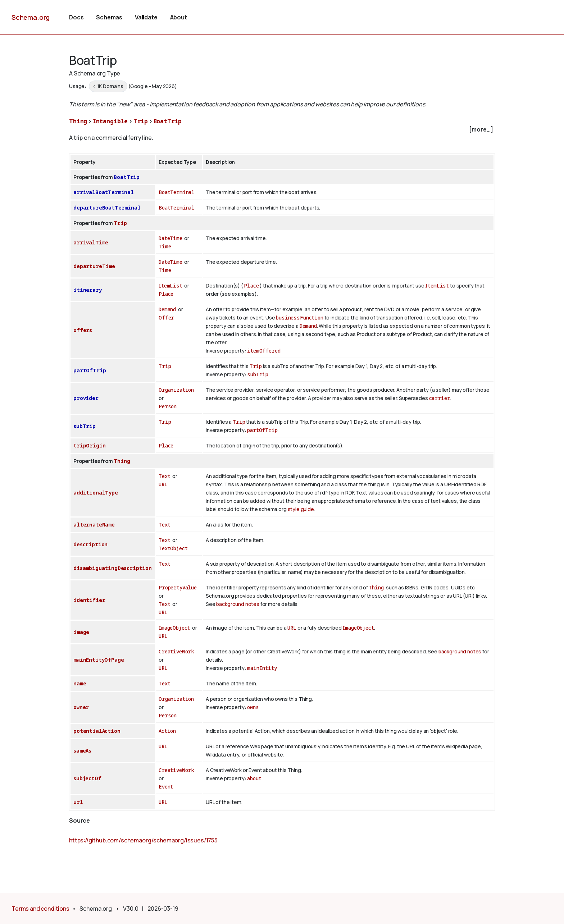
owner (81, 707)
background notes (238, 604)
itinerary (88, 290)
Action (167, 731)
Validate (146, 17)
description (90, 544)
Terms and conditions (40, 909)
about (254, 778)
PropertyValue (178, 587)
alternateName (94, 525)
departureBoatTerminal (107, 208)
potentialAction (97, 731)
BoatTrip (168, 121)
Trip (141, 121)
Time (165, 246)
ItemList (170, 286)
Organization (176, 390)
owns (253, 707)
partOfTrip (90, 370)
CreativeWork (176, 651)
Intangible (110, 121)
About (179, 17)
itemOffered (264, 351)
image (81, 632)
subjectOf (87, 778)
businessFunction (299, 318)
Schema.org (31, 17)
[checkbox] (282, 130)
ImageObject (174, 628)
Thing (78, 121)
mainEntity (262, 668)
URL (163, 484)
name (80, 683)
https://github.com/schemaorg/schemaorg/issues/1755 (143, 840)
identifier (89, 600)
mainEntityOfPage (99, 660)
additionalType (96, 493)
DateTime (170, 238)
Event (166, 787)
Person (168, 406)
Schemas (109, 17)
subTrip (258, 374)
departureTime (94, 266)
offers (83, 330)
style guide (301, 509)
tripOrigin (89, 445)
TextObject (173, 548)
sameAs (82, 751)
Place (166, 294)
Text (164, 476)
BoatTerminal (177, 192)
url (78, 802)
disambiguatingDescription (113, 568)
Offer (166, 318)
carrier (440, 398)
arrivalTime (91, 242)
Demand (167, 309)
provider (86, 398)
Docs (76, 17)
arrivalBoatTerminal (104, 192)
